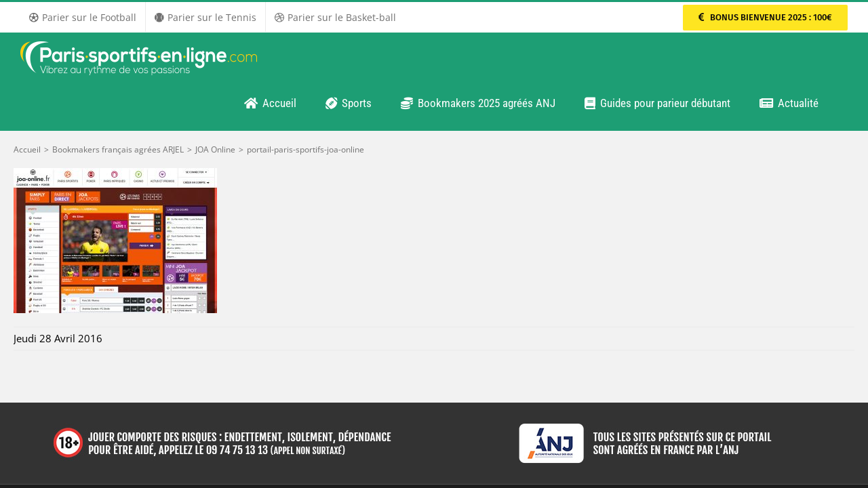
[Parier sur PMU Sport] (765, 18)
